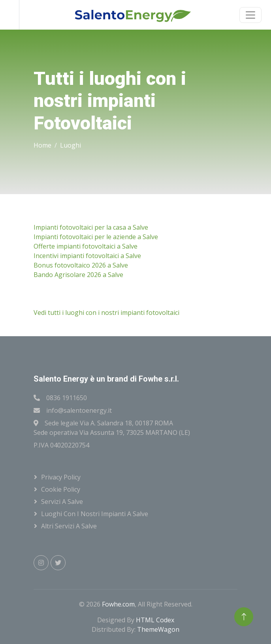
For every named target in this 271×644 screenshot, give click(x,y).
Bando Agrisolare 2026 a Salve (78, 275)
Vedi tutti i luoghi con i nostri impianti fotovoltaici (106, 313)
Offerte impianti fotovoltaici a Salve (86, 246)
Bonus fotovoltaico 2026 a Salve (81, 265)
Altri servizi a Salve (69, 526)
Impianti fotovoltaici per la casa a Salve (91, 227)
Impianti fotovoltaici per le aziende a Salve (96, 237)
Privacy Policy (61, 477)
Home (42, 145)
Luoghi (71, 145)
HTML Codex (155, 620)
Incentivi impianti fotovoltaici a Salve (87, 256)
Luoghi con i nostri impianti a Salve (95, 514)
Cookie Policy (61, 489)
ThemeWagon (158, 629)
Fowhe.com (118, 604)
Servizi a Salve (62, 502)
